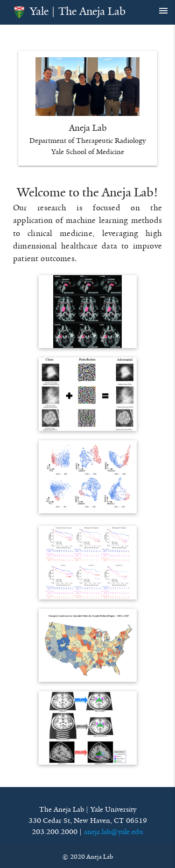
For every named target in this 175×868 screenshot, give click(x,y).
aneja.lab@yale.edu (114, 832)
